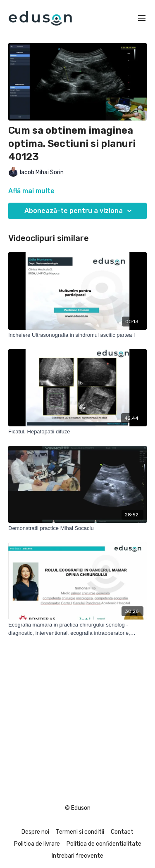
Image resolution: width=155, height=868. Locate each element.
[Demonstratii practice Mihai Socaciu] (77, 528)
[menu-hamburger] (142, 18)
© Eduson (78, 808)
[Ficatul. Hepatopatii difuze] (77, 432)
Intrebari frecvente (77, 856)
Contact (122, 832)
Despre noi (35, 832)
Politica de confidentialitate (104, 844)
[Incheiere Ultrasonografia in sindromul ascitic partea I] (77, 335)
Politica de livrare (37, 844)
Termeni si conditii (80, 832)
